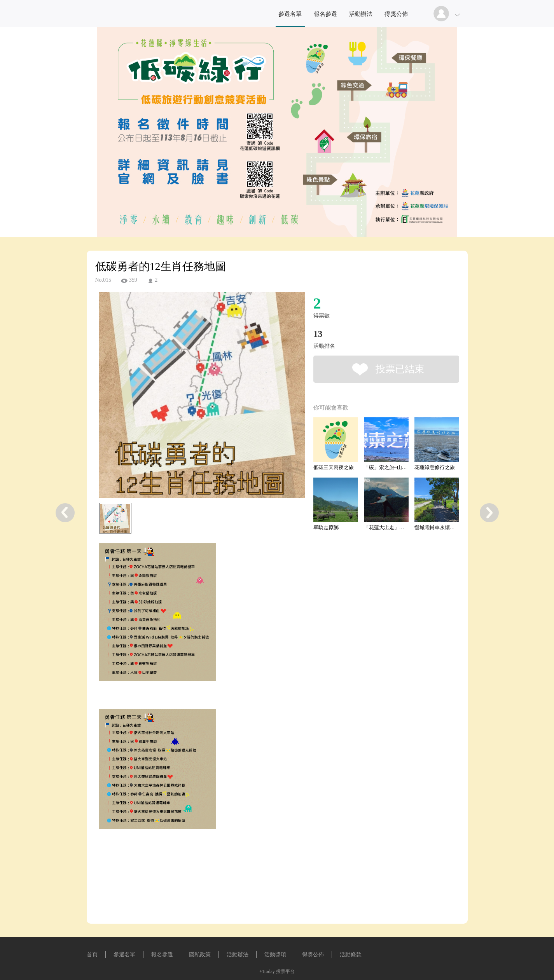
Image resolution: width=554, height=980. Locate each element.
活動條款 (351, 955)
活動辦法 (361, 14)
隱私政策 (200, 955)
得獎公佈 (396, 14)
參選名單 (290, 14)
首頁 (92, 955)
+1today (267, 971)
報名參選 (325, 14)
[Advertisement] (190, 890)
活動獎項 (275, 955)
